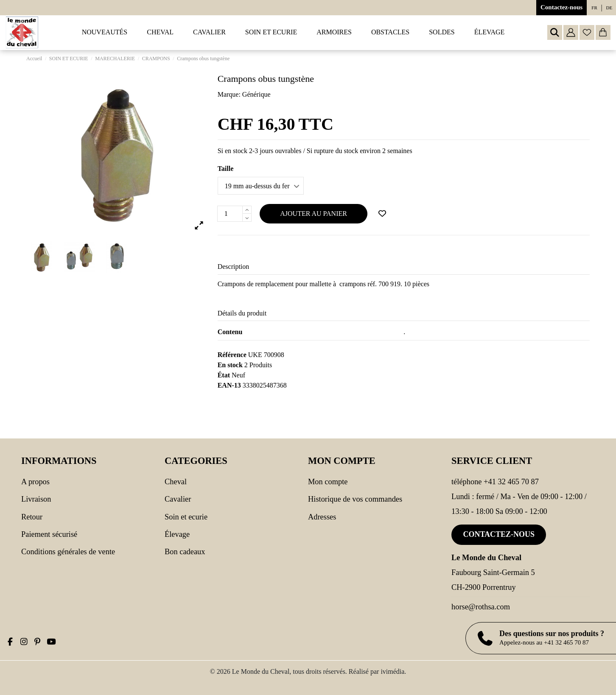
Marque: (229, 94)
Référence (232, 355)
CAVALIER (178, 499)
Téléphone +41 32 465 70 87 (495, 482)
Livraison (36, 499)
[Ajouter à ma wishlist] (382, 214)
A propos (35, 482)
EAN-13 (229, 385)
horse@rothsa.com (481, 607)
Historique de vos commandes (355, 499)
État (224, 375)
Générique (256, 94)
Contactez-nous (561, 7)
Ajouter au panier (314, 214)
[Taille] (261, 186)
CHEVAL (176, 482)
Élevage (177, 534)
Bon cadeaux (185, 552)
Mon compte (328, 482)
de (609, 8)
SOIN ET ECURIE (186, 517)
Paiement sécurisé (49, 534)
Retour (32, 517)
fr (594, 8)
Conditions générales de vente (68, 552)
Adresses (322, 517)
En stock (230, 365)
